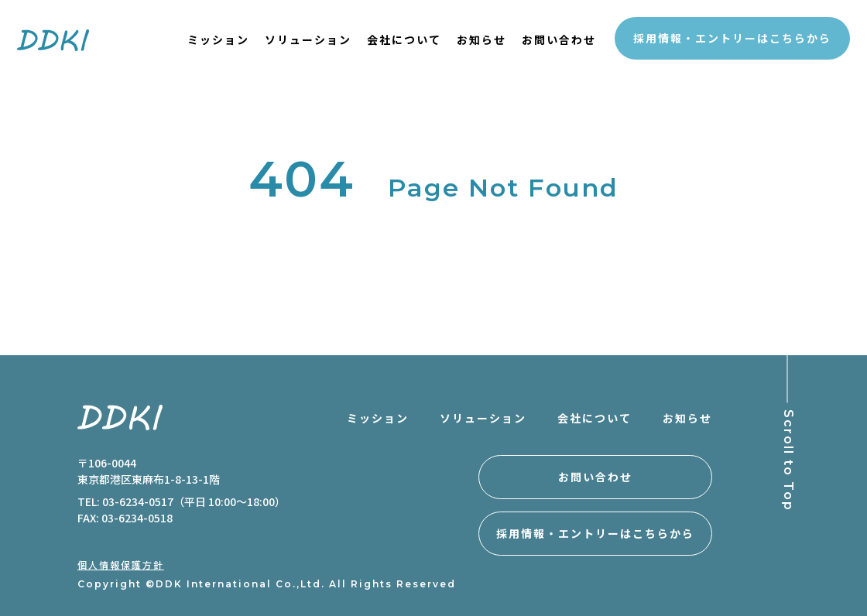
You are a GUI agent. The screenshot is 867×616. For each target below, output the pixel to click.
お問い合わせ (559, 39)
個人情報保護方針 (121, 565)
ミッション (218, 39)
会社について (404, 39)
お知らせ (481, 39)
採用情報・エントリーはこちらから (732, 38)
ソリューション (308, 39)
